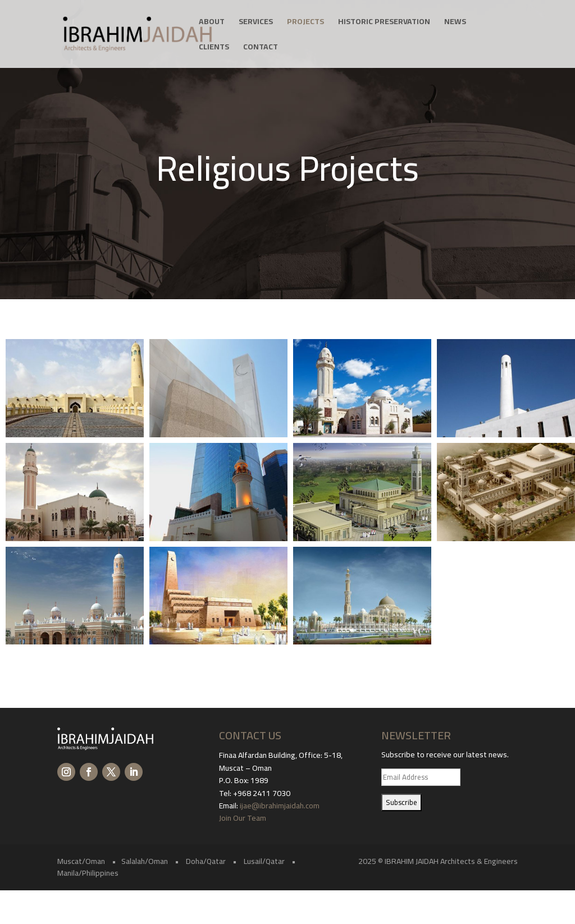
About (212, 23)
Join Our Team (243, 818)
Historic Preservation (384, 23)
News (455, 23)
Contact (261, 48)
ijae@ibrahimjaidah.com (280, 806)
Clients (214, 48)
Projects (305, 23)
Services (256, 23)
